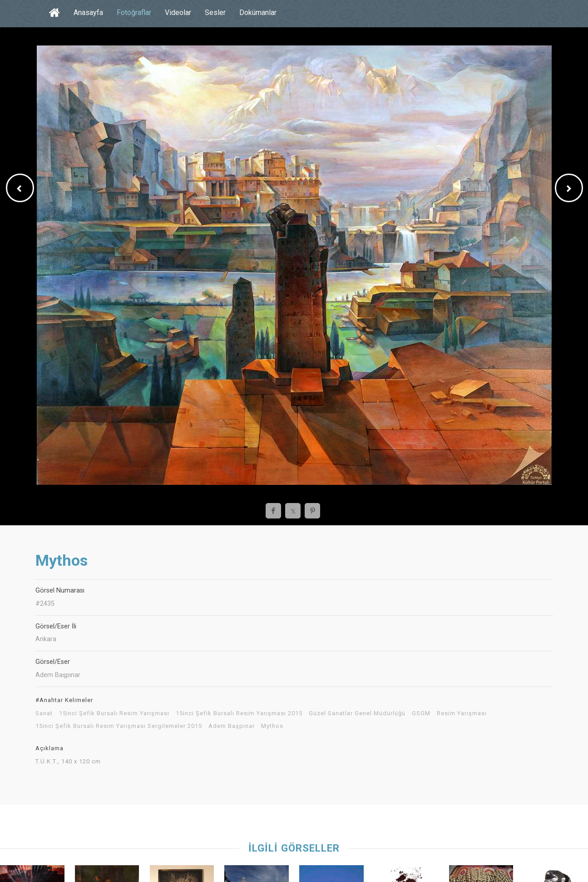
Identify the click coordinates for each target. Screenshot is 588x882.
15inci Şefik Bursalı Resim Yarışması (114, 713)
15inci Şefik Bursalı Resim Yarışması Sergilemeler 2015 (119, 726)
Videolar (178, 12)
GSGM (421, 713)
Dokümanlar (258, 12)
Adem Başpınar (232, 726)
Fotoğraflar (134, 12)
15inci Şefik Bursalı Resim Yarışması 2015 (239, 713)
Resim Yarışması (462, 713)
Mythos (272, 726)
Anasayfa (88, 12)
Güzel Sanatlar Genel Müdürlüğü (357, 713)
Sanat (44, 713)
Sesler (215, 12)
